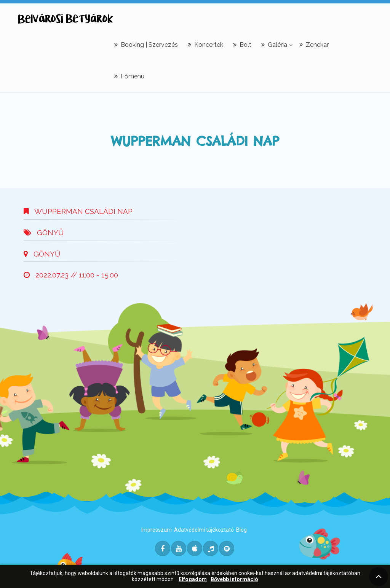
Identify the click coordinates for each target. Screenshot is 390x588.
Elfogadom (193, 579)
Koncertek (205, 45)
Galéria (274, 45)
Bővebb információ (234, 579)
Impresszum (157, 530)
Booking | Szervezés (146, 45)
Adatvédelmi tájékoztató (204, 530)
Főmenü (129, 76)
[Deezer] (211, 548)
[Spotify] (227, 548)
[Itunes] (195, 548)
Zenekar (314, 45)
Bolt (242, 45)
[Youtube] (179, 548)
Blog (241, 530)
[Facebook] (163, 548)
